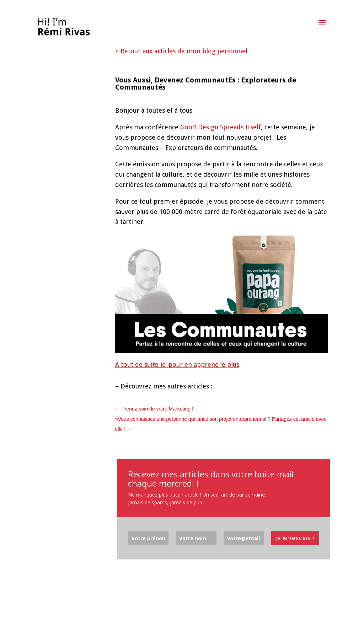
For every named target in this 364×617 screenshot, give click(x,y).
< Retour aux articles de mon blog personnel (181, 51)
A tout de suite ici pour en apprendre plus (177, 364)
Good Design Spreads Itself (221, 127)
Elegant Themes (68, 606)
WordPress (120, 606)
